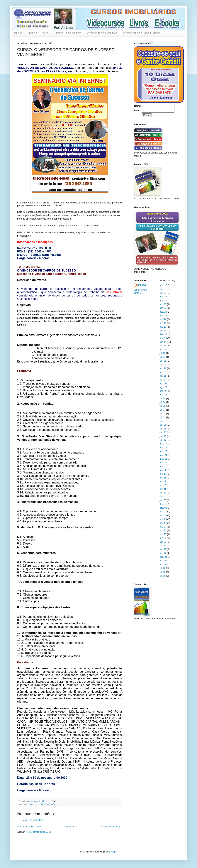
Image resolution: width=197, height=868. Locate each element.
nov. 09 (163, 519)
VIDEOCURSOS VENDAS (102, 33)
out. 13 (163, 323)
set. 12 (163, 380)
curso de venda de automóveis (44, 804)
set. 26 (163, 372)
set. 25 (163, 346)
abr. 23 (163, 308)
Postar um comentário (33, 820)
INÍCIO (18, 33)
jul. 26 (163, 568)
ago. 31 (163, 383)
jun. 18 (163, 436)
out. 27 (163, 527)
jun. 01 (163, 365)
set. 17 (163, 553)
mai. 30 (163, 444)
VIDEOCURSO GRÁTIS (68, 33)
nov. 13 (163, 512)
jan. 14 (163, 331)
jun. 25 (163, 429)
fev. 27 (163, 474)
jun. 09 (163, 293)
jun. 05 (163, 361)
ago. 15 (163, 395)
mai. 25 (163, 297)
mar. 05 (163, 470)
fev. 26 (163, 478)
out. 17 (163, 534)
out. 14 (163, 319)
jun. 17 (163, 440)
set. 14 (163, 342)
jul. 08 (163, 406)
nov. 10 (163, 515)
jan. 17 (163, 493)
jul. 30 (163, 399)
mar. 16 (163, 459)
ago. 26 (163, 350)
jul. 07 (163, 410)
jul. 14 (163, 402)
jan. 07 (163, 497)
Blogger (113, 852)
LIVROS (32, 33)
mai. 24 (163, 448)
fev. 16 (163, 485)
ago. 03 (163, 564)
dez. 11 (163, 504)
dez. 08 (163, 508)
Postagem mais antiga (111, 827)
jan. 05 (163, 500)
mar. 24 (163, 455)
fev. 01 (163, 489)
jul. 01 (163, 417)
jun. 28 (163, 421)
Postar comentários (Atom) (39, 832)
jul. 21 (163, 357)
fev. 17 (163, 481)
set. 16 (163, 376)
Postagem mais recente (30, 827)
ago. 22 (163, 391)
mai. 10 (163, 301)
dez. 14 (163, 316)
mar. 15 (163, 285)
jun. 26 (163, 289)
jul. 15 (163, 576)
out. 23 (163, 530)
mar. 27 (163, 451)
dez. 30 (163, 334)
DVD (45, 33)
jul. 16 (163, 572)
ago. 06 (163, 561)
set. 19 (163, 549)
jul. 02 (163, 414)
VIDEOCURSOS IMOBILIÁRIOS (142, 33)
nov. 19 (163, 338)
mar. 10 (163, 466)
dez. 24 (163, 312)
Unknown (142, 285)
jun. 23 (163, 432)
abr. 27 (163, 304)
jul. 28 (163, 353)
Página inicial (71, 827)
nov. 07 (163, 523)
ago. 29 (163, 387)
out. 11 (163, 327)
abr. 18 (163, 368)
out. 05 (163, 538)
